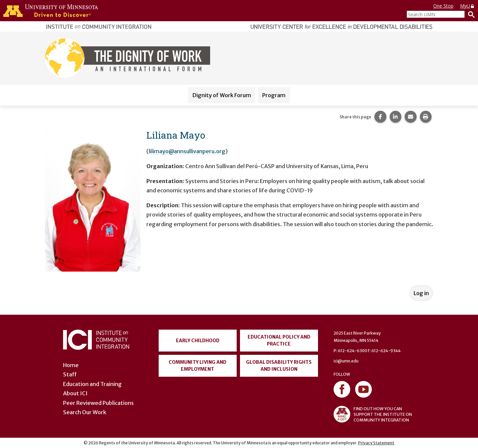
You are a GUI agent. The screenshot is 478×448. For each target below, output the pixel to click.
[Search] (470, 14)
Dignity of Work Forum (222, 95)
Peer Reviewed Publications (98, 403)
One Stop (443, 6)
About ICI (75, 393)
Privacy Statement (376, 443)
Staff (70, 374)
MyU (467, 6)
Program (274, 95)
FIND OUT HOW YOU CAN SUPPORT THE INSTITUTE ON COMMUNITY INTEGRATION (373, 414)
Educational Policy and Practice (279, 340)
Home (71, 365)
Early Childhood (198, 341)
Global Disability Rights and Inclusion (279, 366)
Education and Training (92, 384)
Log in (421, 293)
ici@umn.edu (346, 361)
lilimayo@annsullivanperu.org (187, 151)
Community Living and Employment (198, 366)
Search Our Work (85, 412)
